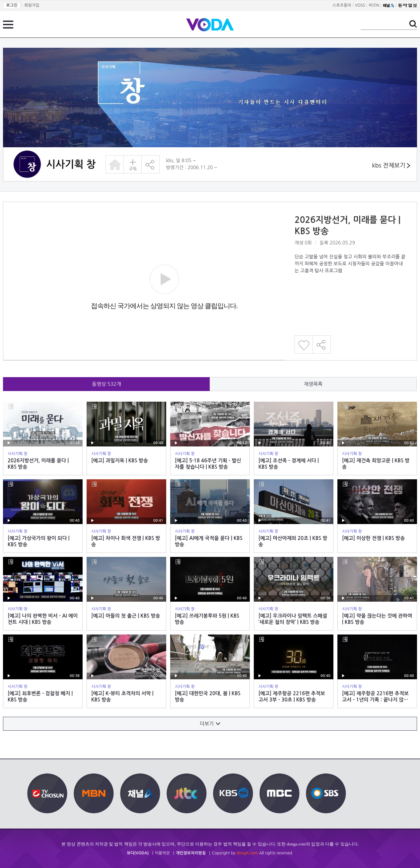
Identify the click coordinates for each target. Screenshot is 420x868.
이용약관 (162, 853)
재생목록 (313, 384)
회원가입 (32, 5)
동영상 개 (106, 384)
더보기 (210, 724)
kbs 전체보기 (391, 166)
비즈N (374, 5)
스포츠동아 (342, 5)
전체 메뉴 (8, 25)
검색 (413, 24)
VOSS (360, 5)
